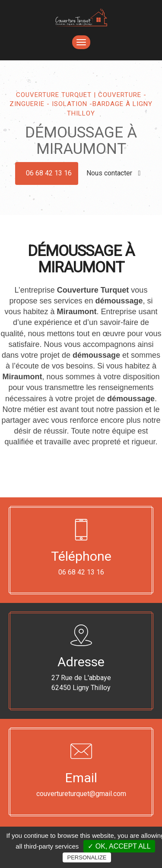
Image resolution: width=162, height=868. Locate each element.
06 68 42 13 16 (49, 173)
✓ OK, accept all (119, 846)
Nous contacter (114, 173)
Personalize (87, 857)
